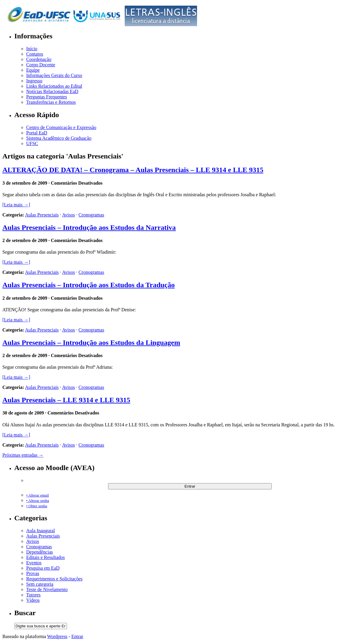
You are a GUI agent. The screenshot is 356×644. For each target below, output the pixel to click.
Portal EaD (37, 133)
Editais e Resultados (46, 557)
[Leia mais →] (16, 205)
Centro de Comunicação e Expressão (61, 127)
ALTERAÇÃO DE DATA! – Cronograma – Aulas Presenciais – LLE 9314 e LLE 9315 (133, 170)
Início (32, 49)
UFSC (32, 143)
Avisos (68, 215)
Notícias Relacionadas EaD (52, 91)
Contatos (35, 54)
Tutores (33, 595)
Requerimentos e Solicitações (54, 579)
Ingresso (34, 81)
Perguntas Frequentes (47, 97)
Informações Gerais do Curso (54, 75)
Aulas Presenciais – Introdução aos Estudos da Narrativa (89, 227)
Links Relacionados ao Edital (54, 86)
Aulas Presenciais (42, 215)
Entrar (77, 636)
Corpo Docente (41, 65)
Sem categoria (40, 584)
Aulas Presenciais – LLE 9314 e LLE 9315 (66, 400)
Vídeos (33, 600)
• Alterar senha (38, 501)
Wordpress (57, 636)
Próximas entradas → (23, 455)
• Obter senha (37, 506)
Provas (33, 573)
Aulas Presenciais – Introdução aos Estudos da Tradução (89, 285)
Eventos (34, 563)
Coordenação (39, 59)
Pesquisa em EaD (43, 568)
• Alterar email (38, 495)
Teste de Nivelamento (47, 589)
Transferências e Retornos (51, 102)
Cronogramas (91, 215)
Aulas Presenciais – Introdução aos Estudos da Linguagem (91, 343)
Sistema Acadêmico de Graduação (59, 138)
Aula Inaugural (40, 531)
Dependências (40, 552)
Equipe (33, 70)
